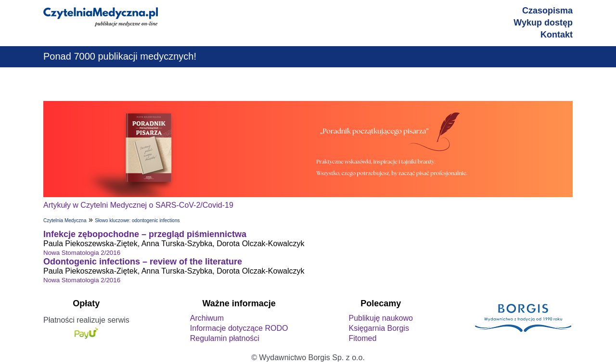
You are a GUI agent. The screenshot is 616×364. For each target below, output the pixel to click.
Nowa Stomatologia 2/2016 (82, 253)
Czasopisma (547, 11)
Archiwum (207, 318)
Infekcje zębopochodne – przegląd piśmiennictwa (145, 234)
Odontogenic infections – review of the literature (143, 262)
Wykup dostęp (543, 23)
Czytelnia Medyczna (65, 220)
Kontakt (557, 35)
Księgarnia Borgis (379, 328)
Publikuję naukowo (380, 318)
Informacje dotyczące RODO (239, 328)
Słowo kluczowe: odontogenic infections (137, 220)
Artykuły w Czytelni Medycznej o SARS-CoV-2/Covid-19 (138, 205)
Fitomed (362, 338)
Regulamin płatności (225, 338)
